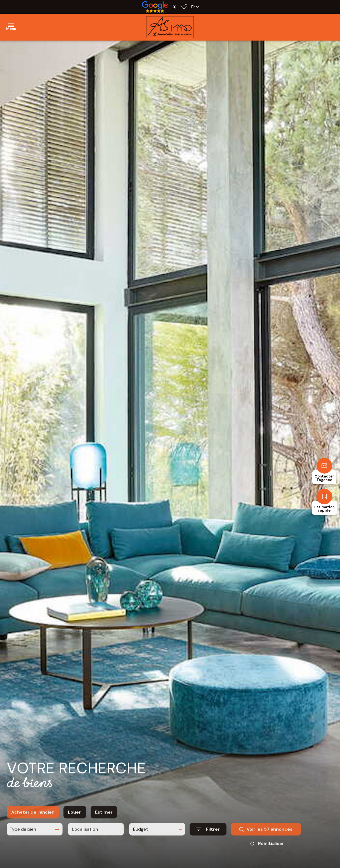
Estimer (104, 818)
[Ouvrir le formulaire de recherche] (208, 835)
